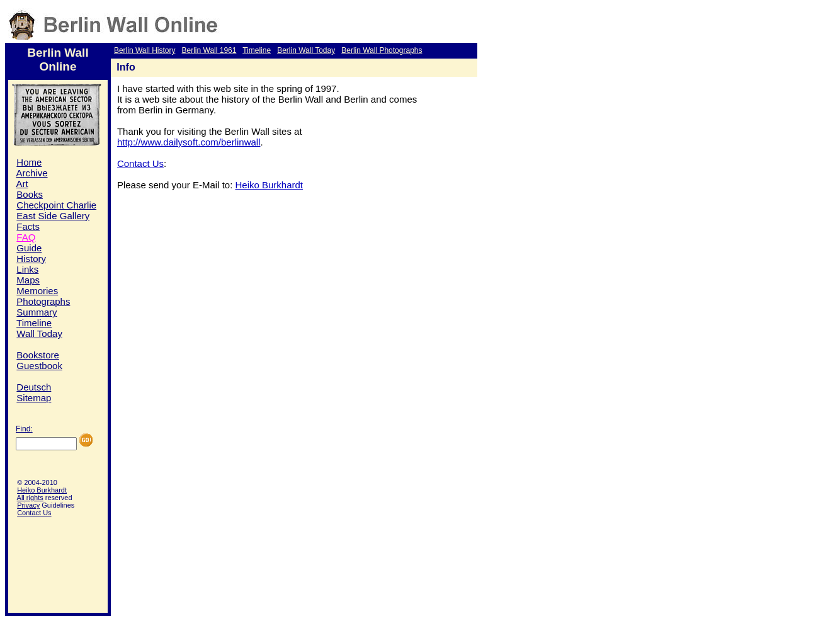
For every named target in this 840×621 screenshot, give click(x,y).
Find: (24, 429)
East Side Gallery (53, 216)
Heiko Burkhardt (42, 490)
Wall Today (39, 333)
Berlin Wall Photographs (382, 50)
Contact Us (34, 513)
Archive (32, 173)
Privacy (28, 505)
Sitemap (34, 398)
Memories (37, 291)
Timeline (257, 50)
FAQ (26, 237)
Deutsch (34, 387)
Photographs (43, 301)
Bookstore (38, 355)
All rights (30, 498)
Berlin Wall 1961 (209, 50)
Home (29, 162)
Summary (37, 312)
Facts (28, 226)
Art (22, 184)
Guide (29, 248)
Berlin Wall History (145, 50)
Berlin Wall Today (306, 50)
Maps (28, 280)
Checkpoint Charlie (56, 205)
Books (30, 194)
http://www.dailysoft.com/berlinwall (189, 142)
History (31, 259)
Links (27, 269)
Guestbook (39, 366)
